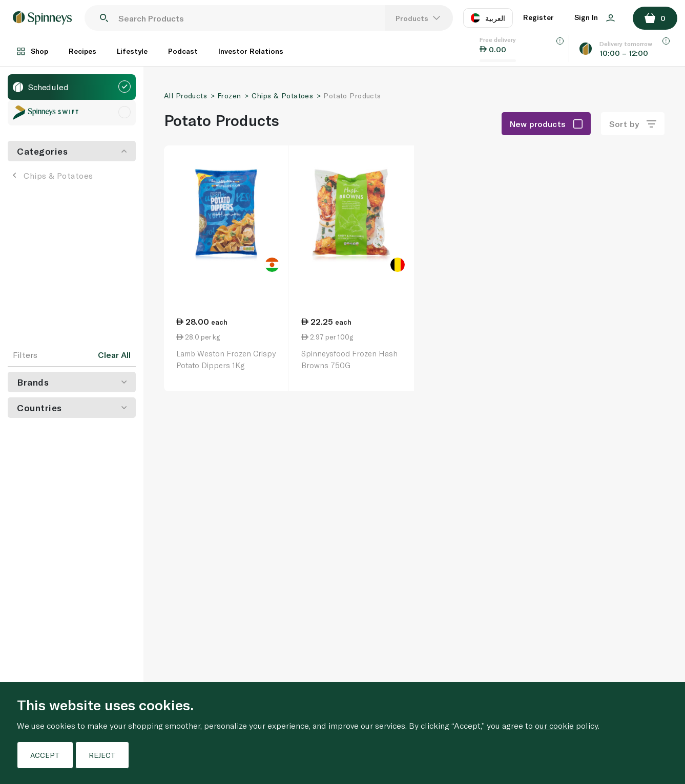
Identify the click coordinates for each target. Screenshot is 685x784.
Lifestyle (132, 51)
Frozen (229, 96)
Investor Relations (251, 51)
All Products (185, 96)
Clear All (114, 355)
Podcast (183, 51)
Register (538, 17)
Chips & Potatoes (53, 175)
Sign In (595, 17)
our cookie (554, 725)
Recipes (82, 51)
